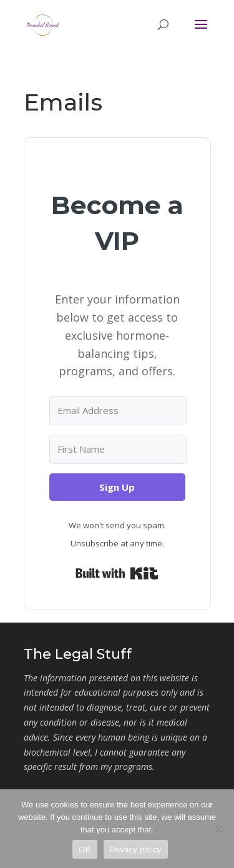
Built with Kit (117, 573)
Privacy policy (136, 850)
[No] (218, 829)
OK (85, 850)
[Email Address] (118, 411)
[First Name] (118, 449)
